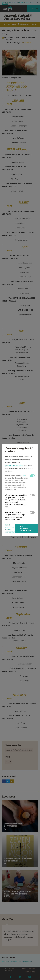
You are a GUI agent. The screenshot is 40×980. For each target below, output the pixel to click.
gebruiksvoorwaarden (14, 465)
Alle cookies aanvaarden (26, 528)
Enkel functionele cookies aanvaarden (10, 528)
